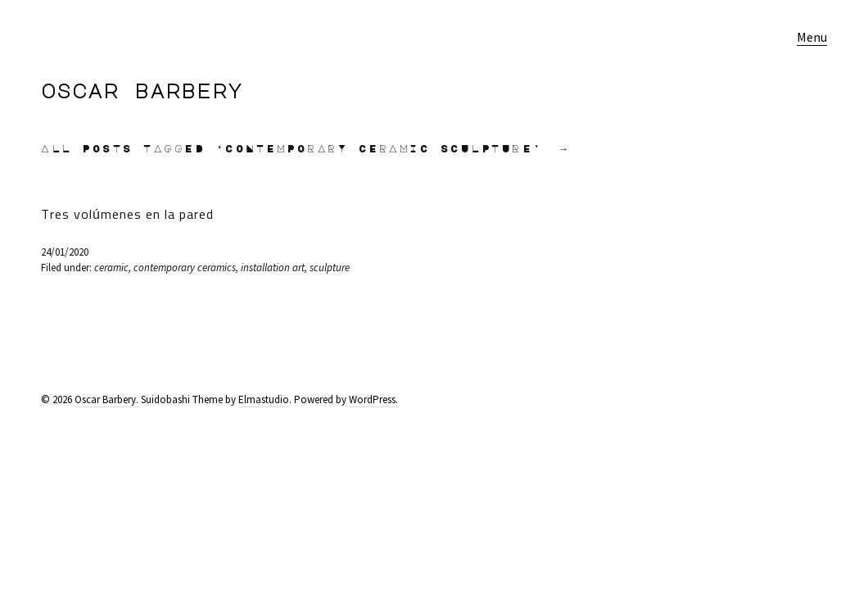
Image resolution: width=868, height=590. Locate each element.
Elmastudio (264, 399)
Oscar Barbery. (106, 399)
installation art (273, 268)
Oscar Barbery (142, 90)
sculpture (330, 268)
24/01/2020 (65, 252)
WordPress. (373, 399)
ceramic (111, 268)
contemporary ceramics (185, 268)
